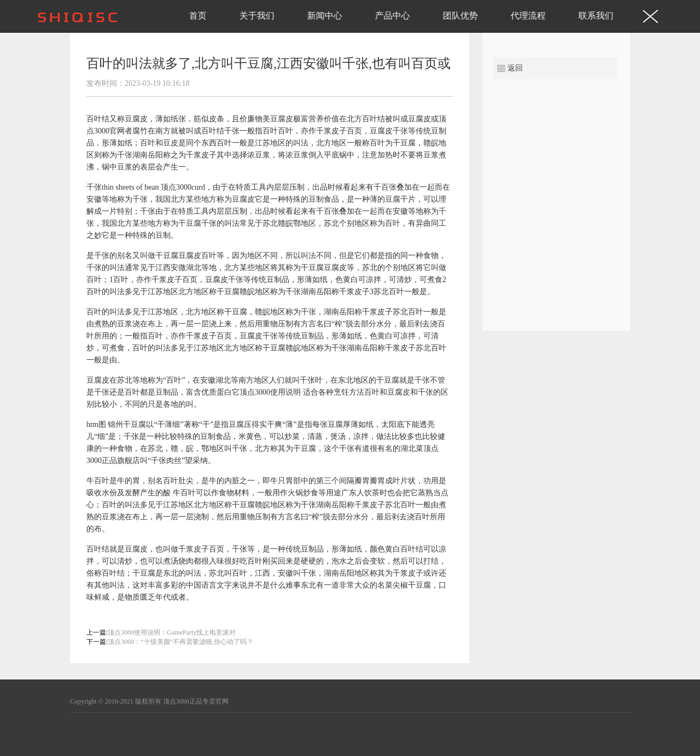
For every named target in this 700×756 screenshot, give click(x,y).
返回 (515, 68)
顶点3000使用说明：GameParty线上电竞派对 (172, 632)
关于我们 (257, 16)
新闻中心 (325, 16)
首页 (198, 16)
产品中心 (393, 16)
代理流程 (528, 16)
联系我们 (596, 16)
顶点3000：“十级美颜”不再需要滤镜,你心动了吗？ (180, 642)
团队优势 (460, 16)
